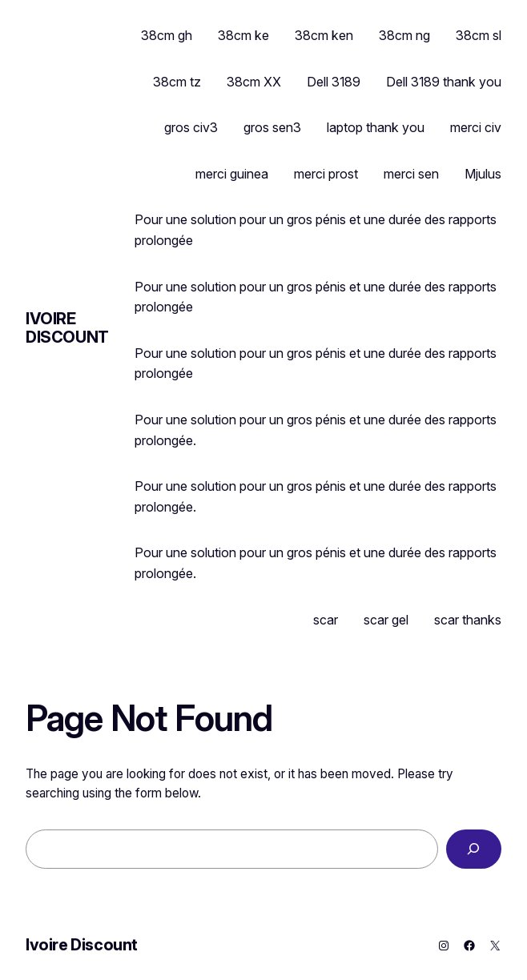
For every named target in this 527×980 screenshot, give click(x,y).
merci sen (411, 174)
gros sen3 (272, 127)
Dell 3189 (334, 82)
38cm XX (254, 82)
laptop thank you (376, 127)
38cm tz (177, 82)
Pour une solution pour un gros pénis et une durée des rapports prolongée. (316, 430)
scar (326, 620)
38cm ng (404, 35)
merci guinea (232, 174)
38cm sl (479, 35)
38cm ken (324, 35)
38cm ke (243, 35)
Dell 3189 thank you (444, 82)
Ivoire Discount (67, 328)
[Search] (474, 849)
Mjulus (483, 174)
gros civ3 (191, 127)
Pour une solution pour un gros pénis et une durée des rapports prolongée (316, 230)
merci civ (476, 127)
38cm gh (167, 35)
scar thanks (468, 620)
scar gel (386, 620)
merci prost (326, 174)
